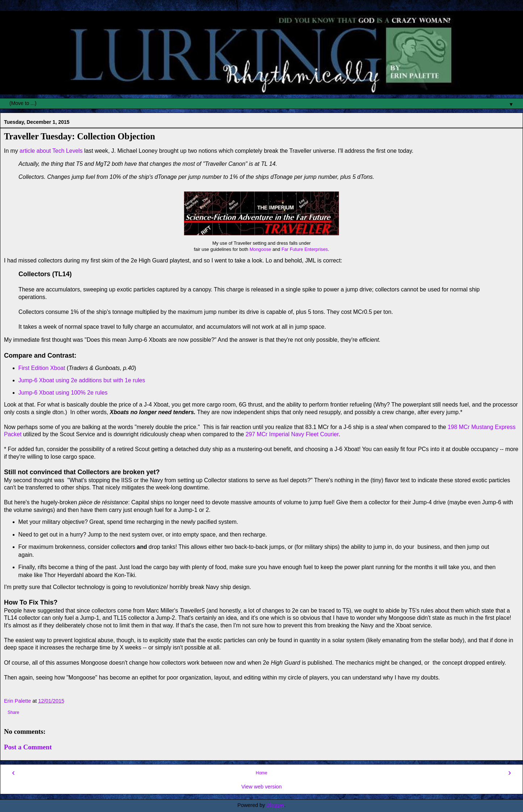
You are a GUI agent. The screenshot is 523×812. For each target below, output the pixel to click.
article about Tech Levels (51, 151)
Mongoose (260, 249)
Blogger (275, 805)
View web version (261, 787)
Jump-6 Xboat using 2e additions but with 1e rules (82, 380)
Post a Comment (28, 747)
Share (13, 712)
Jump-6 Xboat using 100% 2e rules (63, 393)
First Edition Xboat (42, 368)
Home (261, 773)
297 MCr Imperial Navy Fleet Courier (291, 434)
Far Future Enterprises (305, 249)
